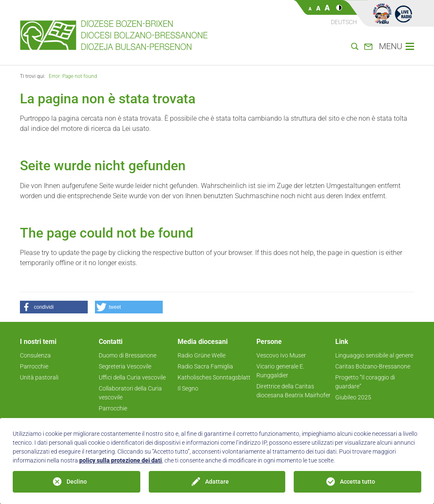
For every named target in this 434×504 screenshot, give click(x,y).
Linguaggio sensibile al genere (374, 355)
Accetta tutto (357, 482)
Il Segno (188, 388)
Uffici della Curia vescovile (132, 377)
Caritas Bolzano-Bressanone (373, 366)
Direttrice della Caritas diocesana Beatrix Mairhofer (294, 391)
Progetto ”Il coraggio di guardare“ (365, 382)
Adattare (217, 482)
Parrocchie (34, 366)
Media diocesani (203, 342)
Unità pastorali (39, 377)
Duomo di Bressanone (128, 355)
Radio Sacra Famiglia (205, 366)
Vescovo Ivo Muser (281, 355)
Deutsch (344, 22)
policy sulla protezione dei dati (121, 460)
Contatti (111, 342)
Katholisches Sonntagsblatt (214, 377)
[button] (54, 307)
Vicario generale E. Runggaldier (280, 371)
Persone (269, 342)
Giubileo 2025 (353, 397)
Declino (77, 482)
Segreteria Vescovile (125, 366)
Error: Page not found (73, 76)
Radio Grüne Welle (202, 355)
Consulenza (35, 355)
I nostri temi (38, 342)
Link (342, 342)
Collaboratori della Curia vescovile (130, 393)
